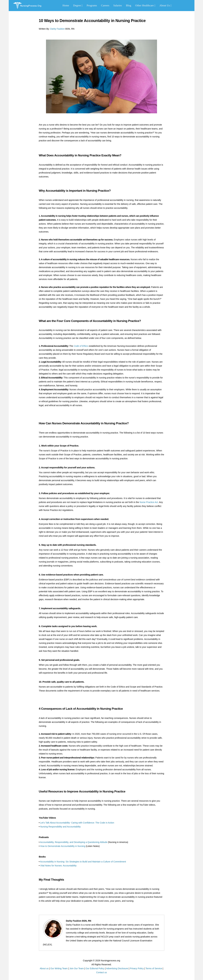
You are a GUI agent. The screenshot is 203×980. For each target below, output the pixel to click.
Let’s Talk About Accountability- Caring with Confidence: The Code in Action (77, 823)
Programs (92, 5)
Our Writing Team (59, 968)
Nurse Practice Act (149, 502)
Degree (78, 5)
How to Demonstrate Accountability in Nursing (63, 846)
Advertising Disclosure (117, 968)
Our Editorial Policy (95, 968)
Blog (129, 5)
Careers (105, 5)
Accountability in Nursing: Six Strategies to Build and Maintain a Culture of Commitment (83, 862)
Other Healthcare (145, 5)
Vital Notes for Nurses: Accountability (58, 866)
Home (66, 5)
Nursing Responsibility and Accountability (60, 827)
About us (44, 968)
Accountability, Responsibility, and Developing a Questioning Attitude (74, 842)
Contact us (102, 972)
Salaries (118, 5)
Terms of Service (154, 968)
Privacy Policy (137, 968)
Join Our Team (77, 968)
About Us (165, 5)
